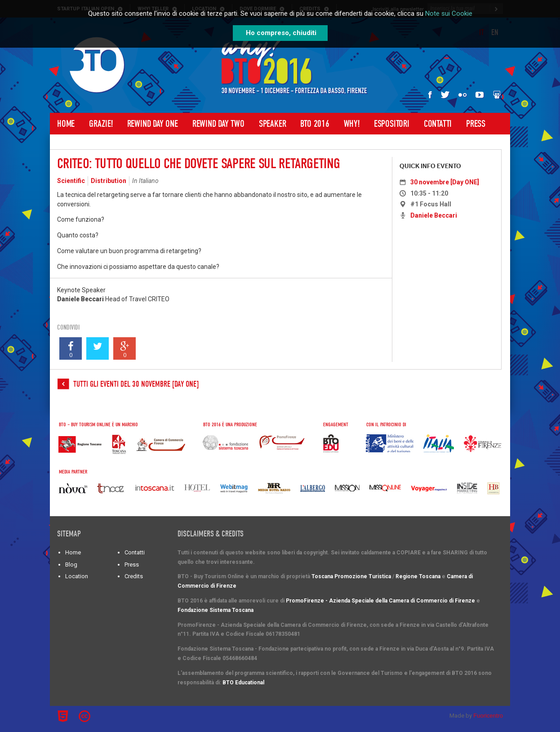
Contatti (438, 124)
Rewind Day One (153, 124)
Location (77, 576)
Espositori (392, 124)
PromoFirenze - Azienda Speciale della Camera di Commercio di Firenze (380, 601)
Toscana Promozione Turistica (351, 576)
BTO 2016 (315, 124)
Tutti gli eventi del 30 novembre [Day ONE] (136, 384)
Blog (71, 565)
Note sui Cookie (449, 13)
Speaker (273, 124)
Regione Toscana (418, 576)
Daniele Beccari (434, 215)
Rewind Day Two (218, 124)
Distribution (109, 181)
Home (66, 124)
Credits (134, 576)
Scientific (71, 181)
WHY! (352, 124)
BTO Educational (243, 683)
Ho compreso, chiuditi (281, 33)
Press (476, 124)
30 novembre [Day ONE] (445, 182)
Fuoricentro (488, 716)
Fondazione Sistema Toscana (216, 610)
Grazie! (101, 124)
